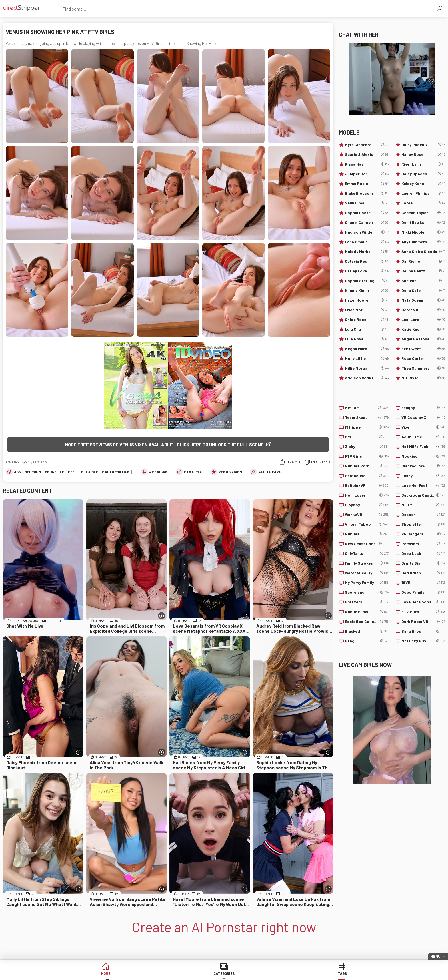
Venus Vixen (230, 472)
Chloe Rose (367, 320)
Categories (137, 974)
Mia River (423, 378)
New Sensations (367, 544)
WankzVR (367, 515)
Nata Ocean (423, 300)
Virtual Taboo (367, 524)
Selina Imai (367, 203)
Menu (435, 956)
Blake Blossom (367, 193)
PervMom (423, 544)
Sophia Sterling (367, 281)
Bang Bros (423, 631)
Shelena (423, 281)
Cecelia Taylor (423, 213)
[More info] (162, 616)
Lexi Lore (423, 320)
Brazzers (367, 602)
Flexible (90, 472)
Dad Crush (423, 573)
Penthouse (367, 476)
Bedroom (33, 472)
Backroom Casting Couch (423, 495)
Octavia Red (367, 261)
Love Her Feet (423, 485)
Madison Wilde (367, 232)
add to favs (270, 472)
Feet (73, 472)
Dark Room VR (423, 622)
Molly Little (367, 358)
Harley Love (367, 271)
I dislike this (321, 463)
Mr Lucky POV (423, 641)
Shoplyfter (423, 524)
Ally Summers (423, 242)
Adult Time (423, 437)
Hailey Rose (423, 154)
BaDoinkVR (367, 485)
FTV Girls (193, 472)
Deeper (423, 515)
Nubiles (367, 534)
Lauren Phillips (423, 193)
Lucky (312, 974)
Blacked (367, 631)
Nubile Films (367, 612)
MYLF (367, 437)
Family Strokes (367, 563)
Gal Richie (423, 261)
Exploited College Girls (367, 622)
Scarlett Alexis (367, 154)
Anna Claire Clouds (423, 252)
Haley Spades (423, 174)
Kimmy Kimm (367, 290)
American (158, 472)
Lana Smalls (367, 242)
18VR (423, 583)
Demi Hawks (423, 222)
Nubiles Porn (367, 466)
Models (268, 974)
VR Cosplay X (423, 417)
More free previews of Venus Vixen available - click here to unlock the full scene (164, 444)
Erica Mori (367, 310)
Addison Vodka (367, 378)
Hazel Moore (367, 300)
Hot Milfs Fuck (423, 447)
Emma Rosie (367, 184)
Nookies (423, 456)
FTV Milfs (423, 612)
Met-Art (367, 408)
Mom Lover (367, 495)
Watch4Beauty (367, 573)
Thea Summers (423, 368)
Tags (180, 974)
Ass (17, 472)
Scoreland (367, 592)
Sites (224, 974)
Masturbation (116, 472)
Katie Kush (423, 329)
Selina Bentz (423, 271)
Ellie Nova (367, 339)
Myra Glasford (367, 145)
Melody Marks (367, 252)
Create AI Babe (355, 974)
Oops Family (423, 592)
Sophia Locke (367, 213)
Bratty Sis (423, 563)
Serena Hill (423, 310)
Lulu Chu (367, 329)
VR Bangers (423, 534)
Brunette (55, 472)
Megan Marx (367, 349)
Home (93, 974)
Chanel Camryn (367, 222)
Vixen (423, 427)
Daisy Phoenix (423, 145)
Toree (423, 203)
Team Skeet (367, 417)
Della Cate (423, 290)
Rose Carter (423, 358)
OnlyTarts (367, 553)
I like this (293, 463)
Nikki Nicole (423, 232)
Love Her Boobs (423, 602)
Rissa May (367, 164)
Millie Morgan (367, 368)
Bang (367, 641)
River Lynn (423, 164)
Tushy (423, 476)
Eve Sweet (423, 349)
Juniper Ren (367, 174)
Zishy (367, 447)
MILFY (423, 505)
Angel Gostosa (423, 339)
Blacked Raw (423, 466)
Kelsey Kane (423, 184)
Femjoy (423, 408)
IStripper (367, 427)
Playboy (367, 505)
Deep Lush (423, 553)
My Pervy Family (367, 583)
